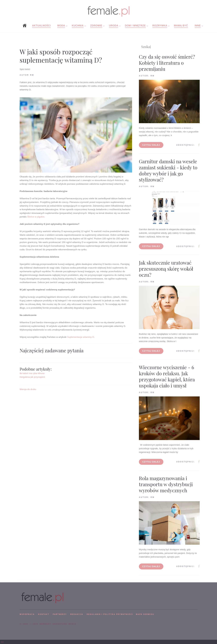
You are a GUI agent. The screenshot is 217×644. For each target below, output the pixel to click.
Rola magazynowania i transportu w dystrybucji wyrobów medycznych (166, 484)
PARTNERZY (60, 614)
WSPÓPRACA (27, 614)
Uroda (114, 26)
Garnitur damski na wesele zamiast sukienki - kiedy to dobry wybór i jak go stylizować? (168, 170)
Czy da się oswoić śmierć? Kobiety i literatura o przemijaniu (167, 63)
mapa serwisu (145, 614)
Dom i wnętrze (135, 26)
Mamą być (181, 26)
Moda (61, 26)
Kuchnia (78, 26)
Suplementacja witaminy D (81, 337)
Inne (198, 26)
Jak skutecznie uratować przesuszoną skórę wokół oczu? (166, 269)
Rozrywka (160, 26)
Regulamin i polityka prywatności (110, 614)
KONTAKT (44, 614)
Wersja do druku (28, 389)
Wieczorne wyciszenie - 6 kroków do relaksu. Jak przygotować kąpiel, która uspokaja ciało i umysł (167, 376)
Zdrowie (96, 26)
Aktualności (41, 26)
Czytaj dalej (151, 145)
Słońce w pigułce (36, 217)
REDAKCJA (77, 614)
